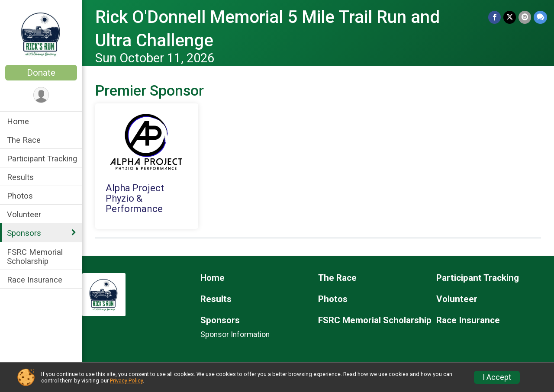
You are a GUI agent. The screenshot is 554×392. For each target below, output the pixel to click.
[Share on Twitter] (510, 17)
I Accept (497, 377)
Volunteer (24, 214)
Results (20, 177)
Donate (41, 73)
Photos (20, 196)
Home (18, 121)
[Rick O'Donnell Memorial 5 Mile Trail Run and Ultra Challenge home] (41, 33)
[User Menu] (41, 95)
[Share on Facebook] (494, 17)
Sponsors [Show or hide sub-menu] (24, 233)
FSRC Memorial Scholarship (35, 257)
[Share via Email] (525, 17)
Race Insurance (35, 280)
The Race (24, 140)
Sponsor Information (235, 334)
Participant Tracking (42, 159)
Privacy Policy (126, 381)
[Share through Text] (540, 17)
